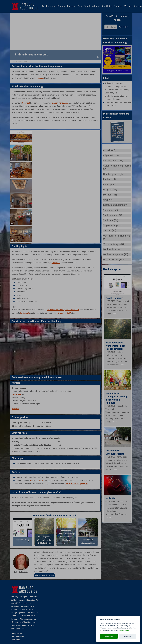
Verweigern (127, 636)
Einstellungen (124, 630)
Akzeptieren (109, 636)
